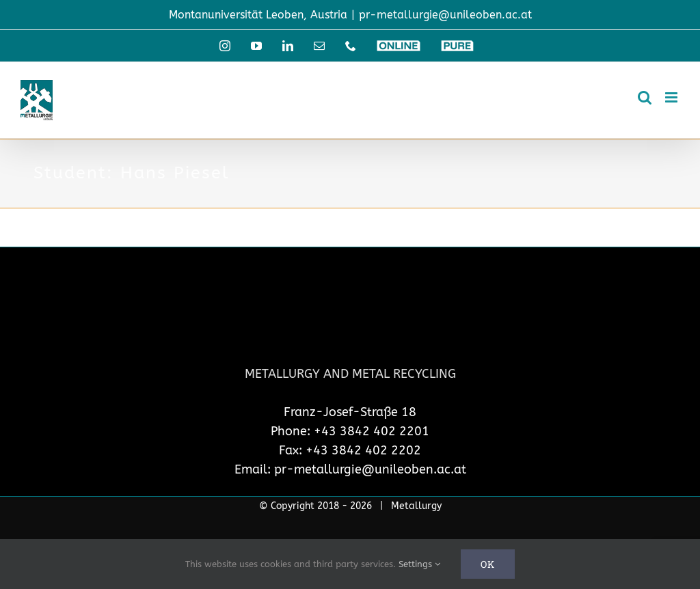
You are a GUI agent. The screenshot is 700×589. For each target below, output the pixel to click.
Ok (488, 564)
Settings (419, 564)
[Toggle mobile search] (645, 97)
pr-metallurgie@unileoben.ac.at (445, 15)
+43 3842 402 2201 (372, 431)
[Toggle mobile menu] (672, 97)
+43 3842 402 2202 (363, 450)
